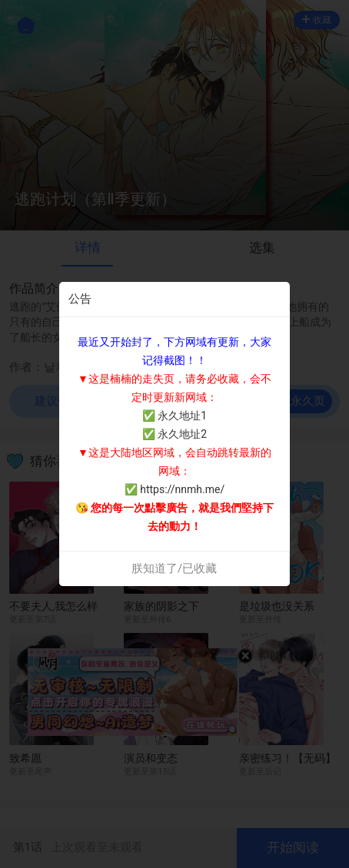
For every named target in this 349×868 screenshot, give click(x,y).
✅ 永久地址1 (174, 416)
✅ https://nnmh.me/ (174, 489)
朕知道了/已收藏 (174, 568)
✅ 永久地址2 (174, 434)
